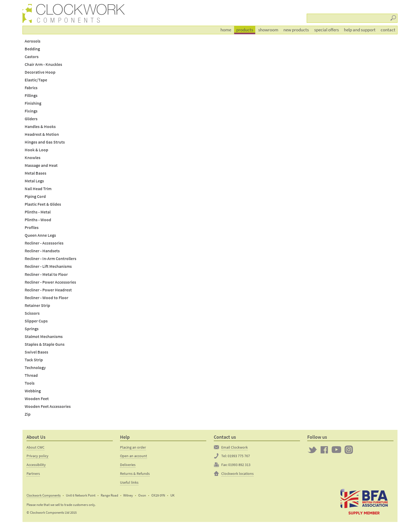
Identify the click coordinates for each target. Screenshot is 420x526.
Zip (28, 414)
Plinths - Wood (38, 220)
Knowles (33, 158)
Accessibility (36, 465)
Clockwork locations (237, 474)
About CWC (35, 447)
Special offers (327, 30)
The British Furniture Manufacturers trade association (364, 501)
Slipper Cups (36, 321)
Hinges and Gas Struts (45, 142)
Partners (33, 474)
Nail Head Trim (38, 189)
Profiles (32, 228)
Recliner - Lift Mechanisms (48, 266)
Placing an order (133, 447)
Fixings (31, 111)
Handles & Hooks (40, 127)
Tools (30, 383)
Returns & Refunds (135, 474)
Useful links (129, 482)
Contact (388, 30)
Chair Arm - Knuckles (43, 64)
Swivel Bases (36, 352)
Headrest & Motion (42, 134)
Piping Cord (35, 196)
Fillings (31, 95)
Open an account (134, 456)
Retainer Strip (37, 305)
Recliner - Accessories (44, 243)
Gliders (31, 119)
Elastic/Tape (36, 80)
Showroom (268, 30)
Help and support (360, 30)
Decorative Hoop (40, 72)
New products (296, 30)
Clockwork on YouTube (336, 450)
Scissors (32, 313)
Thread (31, 375)
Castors (32, 57)
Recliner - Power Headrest (48, 290)
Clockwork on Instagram (349, 450)
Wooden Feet (37, 399)
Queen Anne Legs (40, 235)
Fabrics (31, 88)
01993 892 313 (239, 465)
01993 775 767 (239, 456)
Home (226, 30)
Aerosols (33, 41)
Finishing (33, 103)
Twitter (312, 450)
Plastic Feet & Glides (43, 204)
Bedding (32, 49)
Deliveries (128, 465)
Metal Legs (34, 181)
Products (245, 30)
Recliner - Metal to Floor (46, 274)
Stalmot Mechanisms (44, 337)
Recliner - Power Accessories (50, 282)
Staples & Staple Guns (45, 344)
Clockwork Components (44, 495)
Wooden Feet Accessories (48, 406)
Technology (35, 368)
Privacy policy (37, 456)
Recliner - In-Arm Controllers (50, 259)
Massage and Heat (41, 165)
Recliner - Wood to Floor (46, 298)
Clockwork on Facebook (324, 450)
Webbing (33, 391)
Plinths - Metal (38, 212)
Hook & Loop (36, 150)
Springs (32, 329)
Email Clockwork (235, 447)
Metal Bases (35, 173)
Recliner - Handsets (42, 251)
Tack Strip (34, 360)
